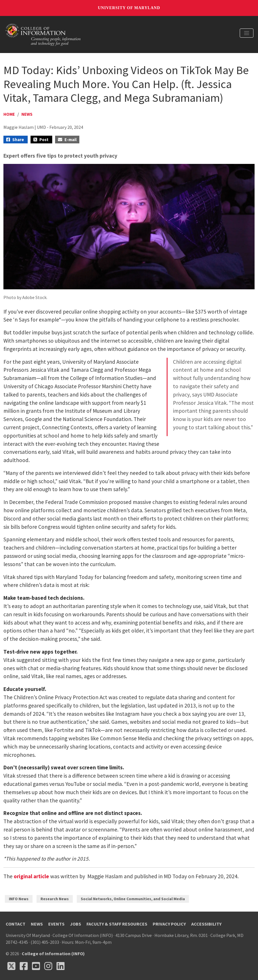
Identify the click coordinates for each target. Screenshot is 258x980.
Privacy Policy (169, 924)
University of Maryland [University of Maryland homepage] (129, 8)
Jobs (75, 924)
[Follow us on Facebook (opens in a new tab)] (24, 966)
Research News (55, 899)
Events (56, 924)
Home (9, 114)
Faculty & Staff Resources (117, 924)
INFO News (19, 899)
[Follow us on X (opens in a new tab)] (11, 966)
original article (31, 876)
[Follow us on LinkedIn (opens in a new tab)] (61, 966)
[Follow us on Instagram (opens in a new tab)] (48, 966)
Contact (16, 924)
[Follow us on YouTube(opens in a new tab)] (36, 966)
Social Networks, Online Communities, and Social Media (133, 899)
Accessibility (206, 924)
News (27, 114)
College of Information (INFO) (53, 953)
